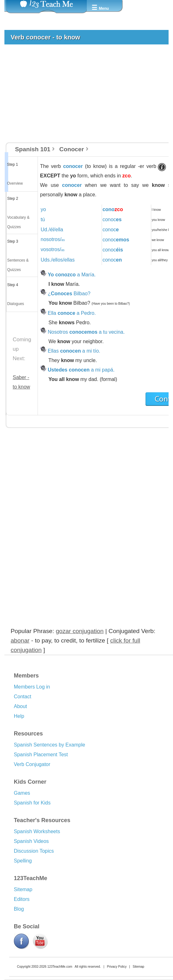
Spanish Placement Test (41, 755)
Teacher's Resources (42, 820)
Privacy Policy (117, 967)
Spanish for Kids (32, 803)
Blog (19, 909)
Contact (23, 697)
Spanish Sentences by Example (50, 745)
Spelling (23, 861)
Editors (22, 899)
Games (22, 793)
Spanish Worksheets (37, 831)
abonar (20, 640)
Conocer (72, 149)
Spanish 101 (33, 149)
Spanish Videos (31, 841)
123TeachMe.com (60, 967)
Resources (28, 734)
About (21, 706)
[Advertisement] (84, 96)
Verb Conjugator (32, 764)
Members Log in (32, 687)
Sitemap (23, 889)
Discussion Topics (34, 851)
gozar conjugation (80, 631)
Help (19, 716)
